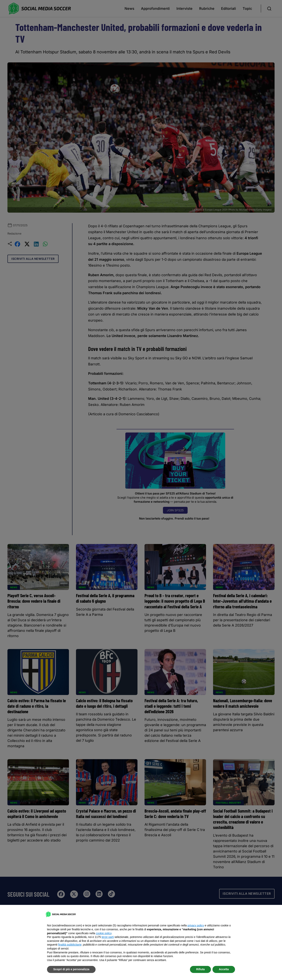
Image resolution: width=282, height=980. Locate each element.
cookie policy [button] (104, 933)
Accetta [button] (224, 969)
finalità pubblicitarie (70, 945)
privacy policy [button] (196, 925)
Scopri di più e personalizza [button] (71, 969)
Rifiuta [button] (201, 969)
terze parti (108, 937)
